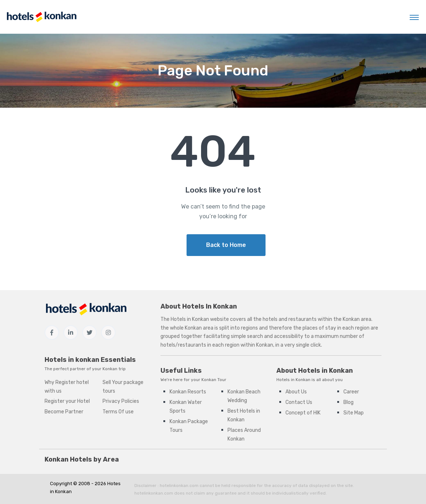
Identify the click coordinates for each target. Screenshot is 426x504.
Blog (348, 402)
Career (351, 392)
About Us (296, 392)
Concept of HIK (303, 413)
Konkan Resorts (188, 392)
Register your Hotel (67, 401)
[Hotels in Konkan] (41, 17)
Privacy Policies (121, 401)
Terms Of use (118, 412)
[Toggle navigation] (414, 17)
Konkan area (357, 319)
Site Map (354, 413)
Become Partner (64, 412)
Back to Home (226, 245)
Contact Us (299, 402)
